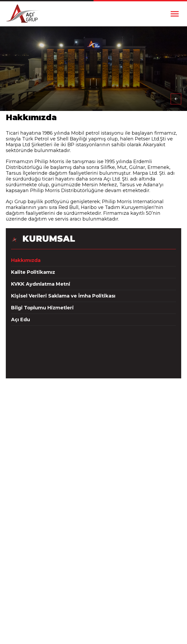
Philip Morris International (95, 596)
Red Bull (95, 608)
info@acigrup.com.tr (93, 475)
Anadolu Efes (95, 602)
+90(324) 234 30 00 (93, 422)
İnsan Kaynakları (96, 570)
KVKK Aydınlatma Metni (41, 284)
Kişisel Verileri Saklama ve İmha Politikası (63, 296)
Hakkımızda (26, 260)
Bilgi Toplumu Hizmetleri (42, 308)
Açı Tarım (96, 620)
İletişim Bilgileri (96, 564)
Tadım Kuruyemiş (96, 614)
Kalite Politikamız (33, 272)
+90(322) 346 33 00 (93, 457)
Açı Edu (21, 320)
